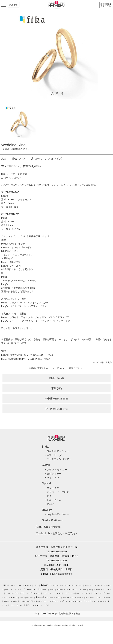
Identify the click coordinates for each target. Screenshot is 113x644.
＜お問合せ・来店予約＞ (57, 533)
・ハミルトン (52, 478)
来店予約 (14, 5)
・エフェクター (53, 488)
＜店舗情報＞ (49, 527)
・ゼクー (49, 496)
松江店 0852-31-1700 (56, 409)
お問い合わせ (56, 378)
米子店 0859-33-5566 (56, 399)
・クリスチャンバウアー (58, 459)
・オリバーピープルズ (56, 492)
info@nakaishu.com (61, 574)
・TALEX (49, 504)
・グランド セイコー (56, 470)
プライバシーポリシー (44, 614)
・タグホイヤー (53, 474)
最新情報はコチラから (106, 5)
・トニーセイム (53, 500)
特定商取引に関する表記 (68, 614)
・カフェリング (53, 455)
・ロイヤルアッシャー (56, 451)
